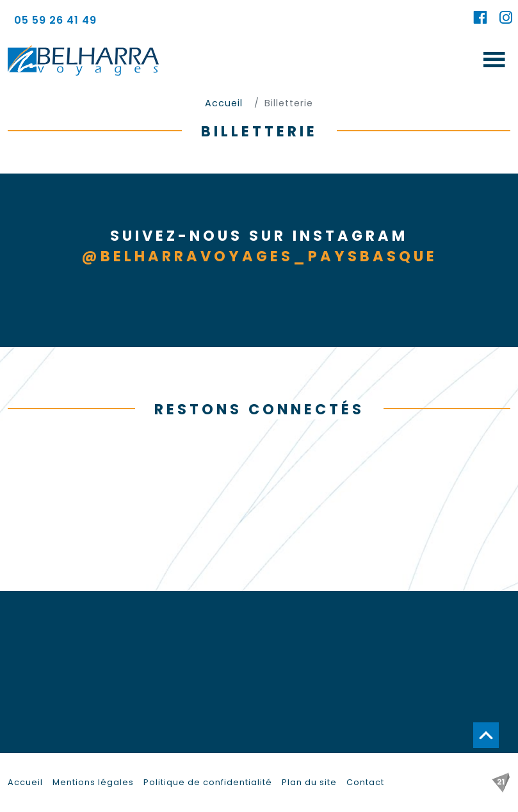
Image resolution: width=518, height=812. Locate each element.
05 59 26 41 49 (55, 20)
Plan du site (309, 782)
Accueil (25, 782)
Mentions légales (93, 782)
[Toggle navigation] (494, 61)
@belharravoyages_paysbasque (259, 256)
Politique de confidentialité (208, 782)
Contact (365, 782)
